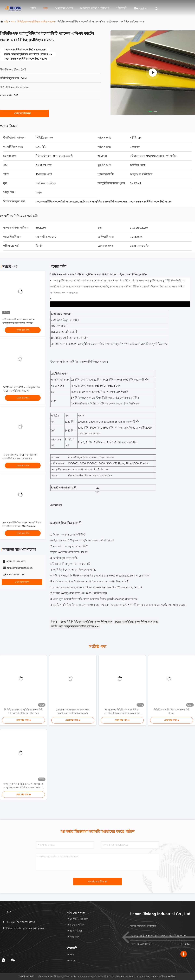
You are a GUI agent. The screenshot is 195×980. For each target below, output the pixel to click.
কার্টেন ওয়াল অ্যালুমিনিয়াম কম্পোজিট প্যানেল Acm (75, 626)
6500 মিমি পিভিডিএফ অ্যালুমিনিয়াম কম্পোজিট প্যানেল (87, 622)
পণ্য (45, 8)
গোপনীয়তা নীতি (26, 977)
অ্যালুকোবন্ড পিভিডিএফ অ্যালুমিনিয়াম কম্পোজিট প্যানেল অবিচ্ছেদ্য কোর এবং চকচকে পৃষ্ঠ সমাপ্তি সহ (122, 712)
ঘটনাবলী (122, 8)
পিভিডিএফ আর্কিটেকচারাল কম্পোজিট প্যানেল (172, 711)
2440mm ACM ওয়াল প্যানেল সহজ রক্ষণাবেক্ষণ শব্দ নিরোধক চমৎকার (73, 711)
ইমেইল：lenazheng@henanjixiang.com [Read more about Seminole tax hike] (23, 928)
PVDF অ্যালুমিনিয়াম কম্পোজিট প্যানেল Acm (136, 622)
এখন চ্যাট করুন (24, 113)
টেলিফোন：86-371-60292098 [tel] (19, 922)
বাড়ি (33, 8)
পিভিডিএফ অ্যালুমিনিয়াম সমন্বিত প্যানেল (36, 22)
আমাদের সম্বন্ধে (64, 8)
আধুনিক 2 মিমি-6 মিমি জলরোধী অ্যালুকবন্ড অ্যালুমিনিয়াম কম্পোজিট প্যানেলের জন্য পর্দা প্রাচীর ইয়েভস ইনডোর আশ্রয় (23, 786)
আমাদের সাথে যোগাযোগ (95, 8)
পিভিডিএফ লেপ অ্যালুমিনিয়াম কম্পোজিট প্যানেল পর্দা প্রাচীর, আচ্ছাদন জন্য (23, 711)
